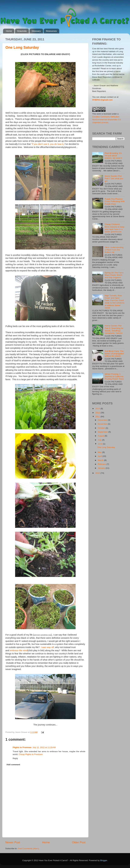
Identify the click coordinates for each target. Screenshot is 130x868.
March (101, 460)
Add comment (13, 765)
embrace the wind (19, 650)
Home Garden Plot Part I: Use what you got (114, 178)
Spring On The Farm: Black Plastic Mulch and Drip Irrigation (114, 275)
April (100, 456)
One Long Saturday (22, 47)
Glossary (36, 31)
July (100, 440)
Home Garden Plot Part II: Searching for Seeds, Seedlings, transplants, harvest (114, 329)
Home (9, 31)
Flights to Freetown (22, 747)
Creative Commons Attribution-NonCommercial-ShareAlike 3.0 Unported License (106, 120)
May (100, 452)
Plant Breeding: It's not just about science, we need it (113, 156)
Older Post (79, 842)
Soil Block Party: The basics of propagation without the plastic (114, 354)
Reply (15, 758)
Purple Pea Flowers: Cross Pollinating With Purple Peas (115, 201)
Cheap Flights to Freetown (31, 754)
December (103, 420)
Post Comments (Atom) (28, 848)
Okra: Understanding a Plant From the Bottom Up (114, 250)
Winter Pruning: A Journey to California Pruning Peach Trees (114, 376)
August (101, 436)
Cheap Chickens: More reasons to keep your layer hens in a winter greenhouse (115, 228)
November (103, 424)
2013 (98, 409)
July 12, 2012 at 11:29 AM (44, 747)
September (103, 432)
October (102, 428)
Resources (51, 31)
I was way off (47, 647)
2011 (98, 417)
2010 (98, 473)
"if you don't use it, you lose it (47, 144)
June (100, 444)
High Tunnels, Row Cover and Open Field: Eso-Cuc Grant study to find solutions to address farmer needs (114, 302)
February (102, 464)
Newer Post (13, 842)
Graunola (22, 31)
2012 (98, 413)
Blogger (104, 860)
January (102, 468)
